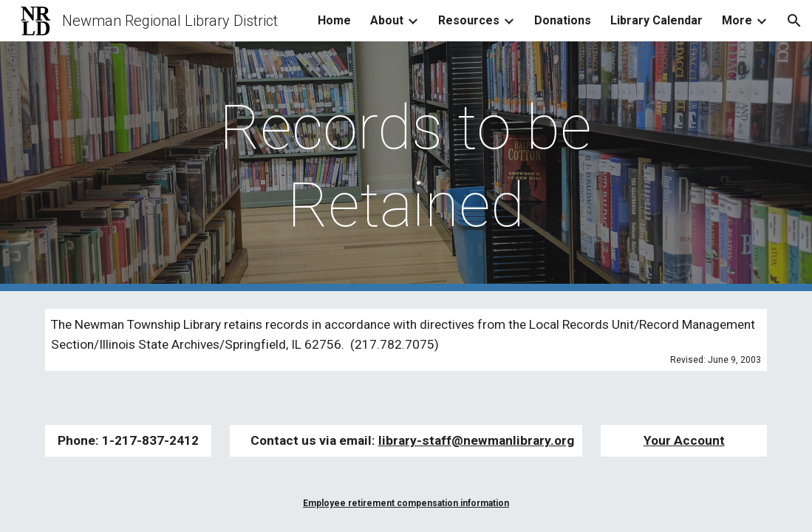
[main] (406, 166)
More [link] (737, 20)
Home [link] (334, 20)
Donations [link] (563, 20)
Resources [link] (469, 20)
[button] (794, 21)
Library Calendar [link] (656, 20)
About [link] (387, 20)
